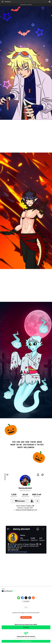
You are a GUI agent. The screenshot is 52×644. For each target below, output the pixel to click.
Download (26, 627)
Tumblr (30, 598)
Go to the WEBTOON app (26, 641)
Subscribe (27, 601)
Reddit (33, 598)
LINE (19, 598)
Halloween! (8, 2)
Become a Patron (26, 617)
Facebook (22, 598)
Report (26, 607)
